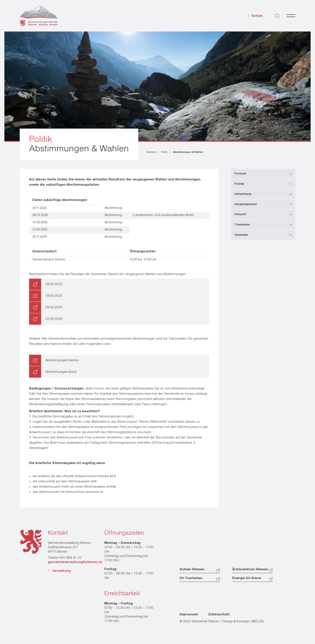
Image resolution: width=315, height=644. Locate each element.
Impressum (189, 614)
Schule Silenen (192, 569)
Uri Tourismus (191, 578)
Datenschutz (219, 614)
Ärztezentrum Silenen (250, 569)
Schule (257, 16)
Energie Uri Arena (247, 578)
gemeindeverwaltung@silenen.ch (75, 562)
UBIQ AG (257, 621)
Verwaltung (61, 571)
